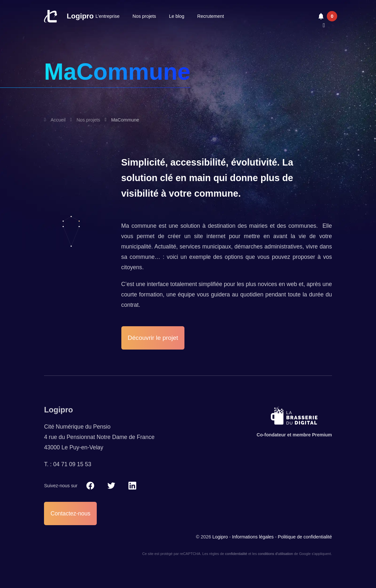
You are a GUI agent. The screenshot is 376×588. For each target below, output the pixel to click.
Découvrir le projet (153, 338)
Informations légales (253, 537)
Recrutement (211, 16)
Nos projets (144, 16)
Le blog (177, 16)
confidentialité (236, 554)
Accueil (58, 120)
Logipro (80, 16)
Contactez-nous (70, 513)
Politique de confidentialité (305, 537)
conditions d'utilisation (275, 554)
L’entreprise (107, 16)
